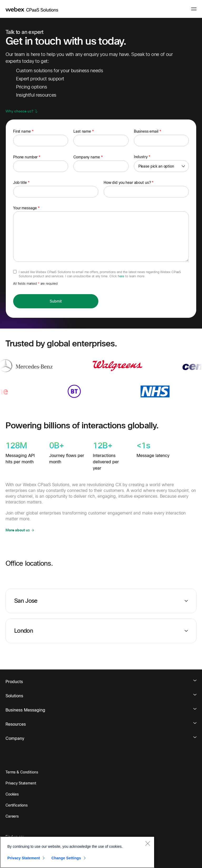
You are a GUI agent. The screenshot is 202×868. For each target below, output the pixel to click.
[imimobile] (32, 9)
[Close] (148, 843)
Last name (84, 131)
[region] (77, 852)
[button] (22, 111)
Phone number (27, 157)
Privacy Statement (21, 783)
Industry (142, 157)
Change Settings (66, 858)
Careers (12, 816)
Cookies (12, 794)
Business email (148, 131)
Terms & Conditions (22, 772)
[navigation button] (194, 9)
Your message (26, 208)
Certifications (17, 805)
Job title (21, 183)
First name (23, 131)
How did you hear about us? (129, 183)
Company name (88, 157)
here (122, 276)
